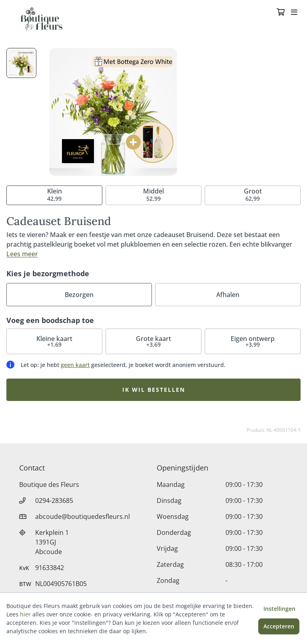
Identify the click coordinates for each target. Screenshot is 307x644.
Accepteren (279, 626)
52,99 (153, 194)
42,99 (55, 194)
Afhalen (228, 295)
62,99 (253, 194)
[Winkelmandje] (281, 13)
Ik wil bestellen (154, 390)
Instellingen (279, 609)
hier (25, 614)
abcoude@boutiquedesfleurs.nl (83, 516)
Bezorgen (79, 295)
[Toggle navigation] (294, 13)
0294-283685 (54, 500)
